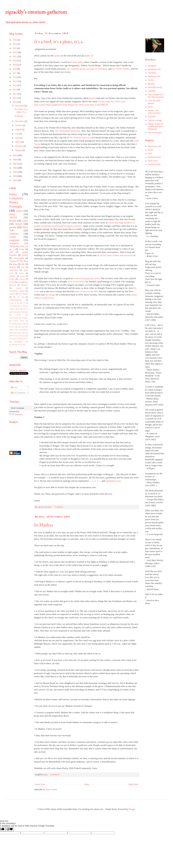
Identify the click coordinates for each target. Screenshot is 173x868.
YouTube (152, 117)
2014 (15, 85)
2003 (15, 180)
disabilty (25, 318)
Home (87, 784)
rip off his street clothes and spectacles (115, 255)
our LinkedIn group (76, 69)
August (18, 129)
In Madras (43, 525)
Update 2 (88, 56)
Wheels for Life (154, 146)
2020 (15, 61)
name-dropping (15, 300)
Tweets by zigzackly (18, 370)
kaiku (13, 194)
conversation (19, 258)
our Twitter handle (121, 69)
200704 (13, 217)
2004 (15, 176)
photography (19, 342)
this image (50, 295)
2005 (15, 172)
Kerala (13, 221)
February (19, 146)
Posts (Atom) (51, 789)
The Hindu (13, 306)
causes (12, 282)
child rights (24, 312)
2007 (15, 164)
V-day (22, 249)
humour (19, 333)
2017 (15, 73)
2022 (15, 52)
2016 (15, 77)
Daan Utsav (153, 161)
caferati (19, 288)
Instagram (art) (154, 69)
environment (14, 324)
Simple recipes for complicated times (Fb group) (156, 126)
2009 (15, 155)
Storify (25, 255)
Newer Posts (40, 784)
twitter (13, 237)
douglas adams (19, 321)
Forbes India (77, 62)
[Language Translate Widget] (23, 408)
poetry (19, 211)
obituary (13, 276)
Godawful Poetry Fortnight (16, 202)
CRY (150, 154)
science (20, 345)
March (18, 142)
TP (24, 303)
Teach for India (154, 164)
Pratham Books (154, 157)
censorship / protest (17, 291)
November (20, 121)
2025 (15, 40)
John (23, 267)
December (20, 106)
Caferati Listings (155, 120)
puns (19, 282)
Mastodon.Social (155, 87)
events (23, 324)
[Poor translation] (10, 829)
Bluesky (151, 84)
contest (12, 294)
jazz (27, 333)
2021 (15, 56)
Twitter (151, 80)
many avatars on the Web (86, 291)
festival (12, 327)
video (25, 221)
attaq (15, 264)
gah (20, 327)
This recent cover (76, 281)
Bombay (25, 285)
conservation (14, 318)
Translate (16, 414)
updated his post (113, 481)
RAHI (150, 150)
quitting (12, 345)
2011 (15, 98)
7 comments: (59, 507)
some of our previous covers (87, 278)
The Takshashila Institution (67, 131)
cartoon (22, 279)
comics (19, 315)
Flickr (150, 107)
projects (13, 267)
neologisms (14, 243)
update (57, 56)
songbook (14, 240)
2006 (15, 168)
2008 (15, 160)
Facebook (152, 73)
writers (12, 279)
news (11, 339)
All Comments (18, 393)
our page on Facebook (97, 69)
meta (24, 336)
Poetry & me (14, 303)
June (17, 138)
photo (12, 214)
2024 (15, 44)
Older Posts (133, 784)
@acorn (92, 98)
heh (23, 264)
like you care (19, 297)
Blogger (132, 809)
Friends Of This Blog (19, 261)
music (22, 273)
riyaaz (22, 276)
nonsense (14, 234)
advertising (14, 270)
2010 (15, 102)
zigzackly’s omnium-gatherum (36, 12)
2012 (15, 94)
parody (13, 227)
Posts (14, 388)
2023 (15, 48)
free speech (23, 294)
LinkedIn (152, 91)
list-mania (15, 336)
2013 (15, 90)
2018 (15, 69)
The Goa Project (155, 133)
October (19, 125)
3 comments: (55, 775)
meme (19, 224)
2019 (15, 65)
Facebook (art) (154, 76)
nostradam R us (22, 339)
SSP (11, 252)
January (19, 150)
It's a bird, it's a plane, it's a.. (59, 41)
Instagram (152, 66)
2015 (15, 81)
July (17, 134)
